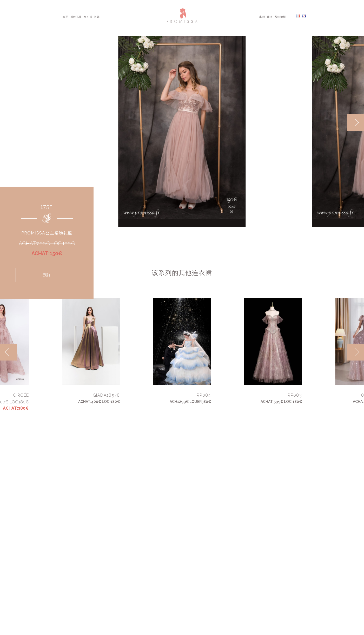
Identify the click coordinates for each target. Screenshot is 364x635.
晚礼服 (88, 16)
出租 (262, 16)
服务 (270, 16)
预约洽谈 (280, 16)
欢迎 (65, 16)
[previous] (8, 352)
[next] (356, 123)
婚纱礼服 (76, 16)
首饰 (97, 16)
